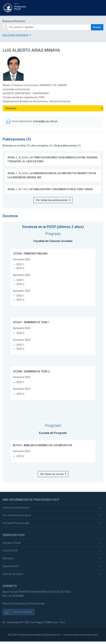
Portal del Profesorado (16, 523)
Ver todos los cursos (52, 474)
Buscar (97, 27)
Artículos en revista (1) (16, 146)
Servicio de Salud (13, 574)
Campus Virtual (12, 543)
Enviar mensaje (22, 612)
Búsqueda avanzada (16, 35)
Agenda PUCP (11, 566)
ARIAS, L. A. (14, 157)
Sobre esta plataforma (16, 508)
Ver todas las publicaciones (52, 200)
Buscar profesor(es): (14, 21)
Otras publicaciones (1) (67, 146)
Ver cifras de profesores (17, 515)
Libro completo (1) (41, 146)
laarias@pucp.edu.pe (45, 121)
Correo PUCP (10, 551)
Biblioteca (8, 558)
